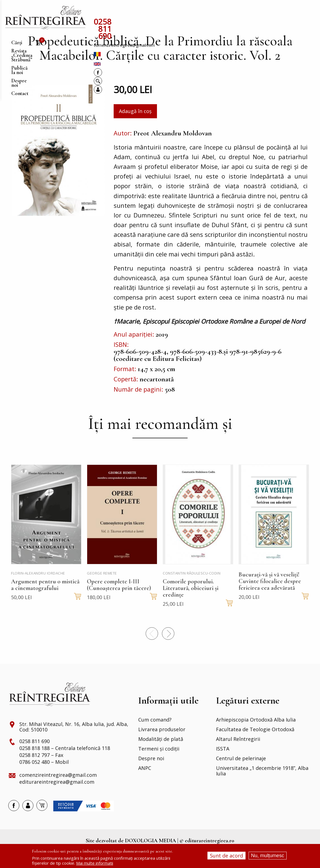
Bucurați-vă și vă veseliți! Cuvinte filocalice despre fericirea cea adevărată (270, 597)
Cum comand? (155, 736)
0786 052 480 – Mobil (44, 778)
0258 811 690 (118, 22)
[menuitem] (46, 18)
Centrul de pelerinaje (241, 774)
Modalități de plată (161, 755)
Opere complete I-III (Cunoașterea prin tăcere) (119, 600)
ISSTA (223, 765)
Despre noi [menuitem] (215, 12)
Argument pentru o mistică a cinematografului (45, 600)
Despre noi (151, 774)
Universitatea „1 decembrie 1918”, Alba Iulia (262, 787)
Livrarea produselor (162, 745)
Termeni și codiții (159, 765)
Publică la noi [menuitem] (186, 12)
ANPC (145, 784)
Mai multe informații (95, 863)
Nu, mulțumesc (268, 856)
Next (168, 649)
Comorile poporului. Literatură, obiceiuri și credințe (191, 604)
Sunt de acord (226, 856)
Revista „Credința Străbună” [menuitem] (138, 12)
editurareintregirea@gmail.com (57, 798)
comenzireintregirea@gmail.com (174, 23)
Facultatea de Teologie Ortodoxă (255, 745)
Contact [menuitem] (239, 12)
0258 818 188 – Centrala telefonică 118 (65, 764)
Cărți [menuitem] (100, 12)
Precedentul (152, 649)
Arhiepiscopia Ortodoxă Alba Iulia (256, 736)
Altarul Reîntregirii (238, 755)
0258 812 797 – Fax (41, 771)
